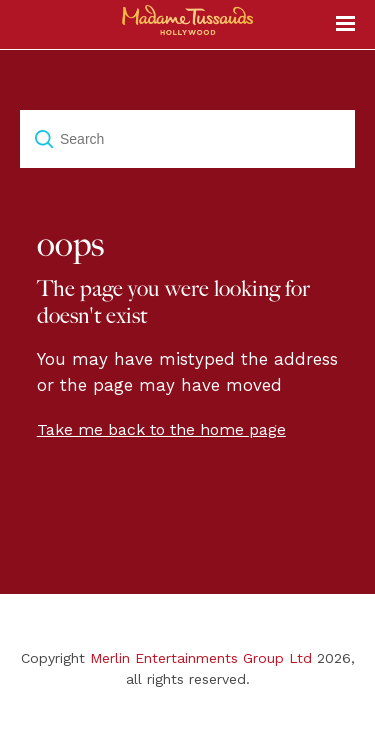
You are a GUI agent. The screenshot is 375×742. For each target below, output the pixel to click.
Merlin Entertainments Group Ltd (201, 658)
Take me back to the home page (161, 429)
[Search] (187, 139)
